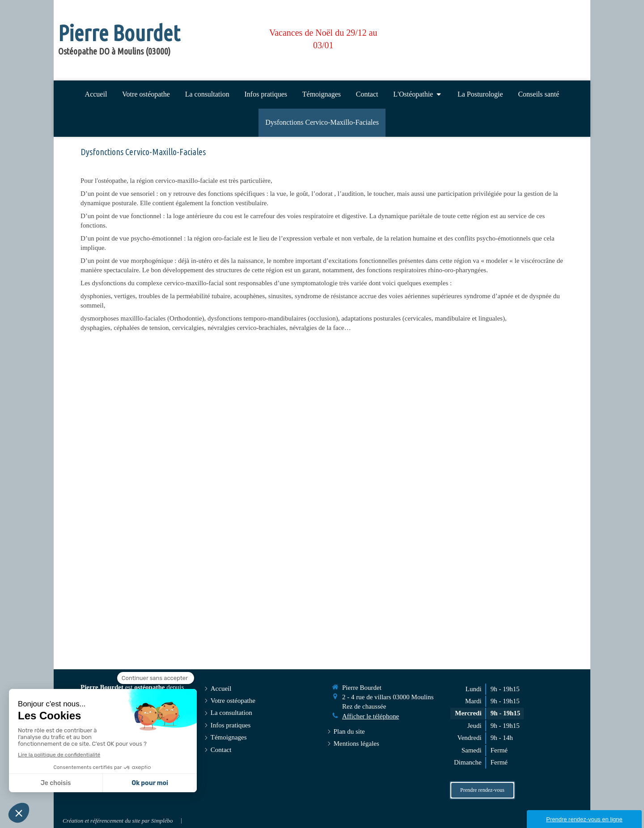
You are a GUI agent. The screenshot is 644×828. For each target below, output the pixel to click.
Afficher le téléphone (371, 716)
